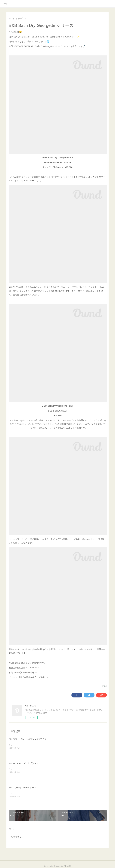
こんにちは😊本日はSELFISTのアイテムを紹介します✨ (32, 745)
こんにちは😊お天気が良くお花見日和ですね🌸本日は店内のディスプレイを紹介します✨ (45, 793)
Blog (5, 4)
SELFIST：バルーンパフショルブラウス (28, 739)
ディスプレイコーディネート (22, 788)
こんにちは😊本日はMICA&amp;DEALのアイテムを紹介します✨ (35, 769)
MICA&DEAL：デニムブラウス (23, 763)
